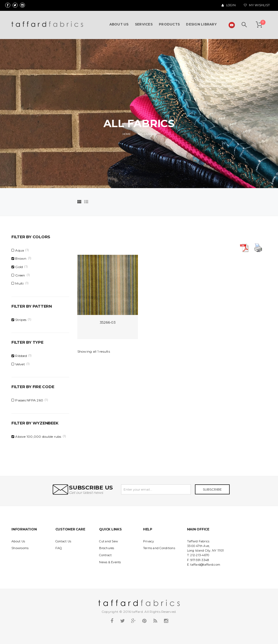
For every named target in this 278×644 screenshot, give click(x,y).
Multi (19, 283)
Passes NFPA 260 (29, 400)
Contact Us (63, 541)
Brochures (107, 548)
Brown (21, 258)
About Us (18, 541)
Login (229, 5)
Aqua (20, 250)
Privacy (149, 541)
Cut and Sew (108, 541)
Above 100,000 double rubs (38, 437)
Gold (19, 267)
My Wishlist (257, 5)
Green (20, 275)
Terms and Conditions (159, 548)
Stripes (21, 320)
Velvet (20, 364)
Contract (105, 555)
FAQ (59, 548)
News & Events (110, 562)
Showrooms (20, 548)
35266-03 (108, 322)
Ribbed (21, 356)
